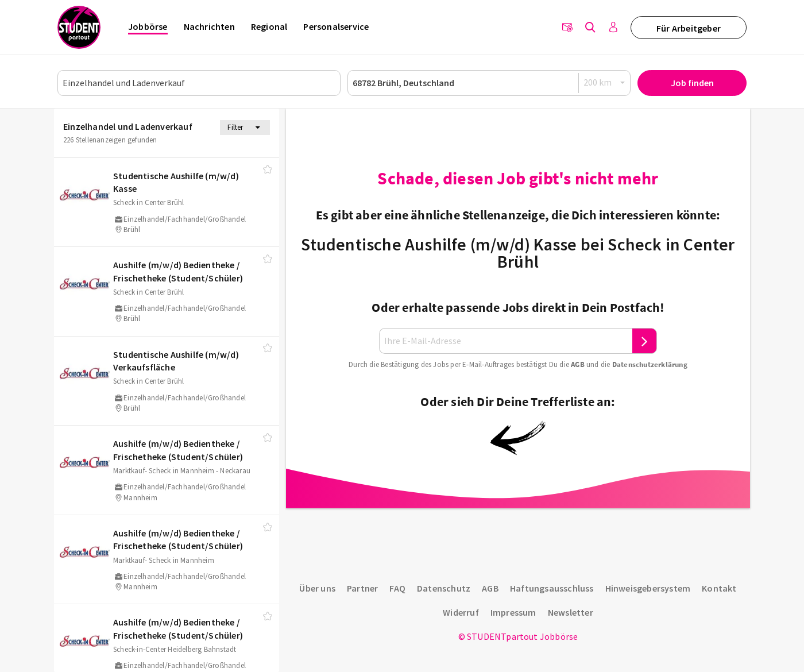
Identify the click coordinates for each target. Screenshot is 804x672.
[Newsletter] (567, 28)
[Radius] (605, 82)
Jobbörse (148, 26)
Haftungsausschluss (552, 588)
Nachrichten (209, 26)
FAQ (397, 588)
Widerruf (461, 612)
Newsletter (571, 612)
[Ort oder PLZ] (489, 83)
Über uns (317, 588)
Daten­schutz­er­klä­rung (650, 364)
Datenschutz (444, 588)
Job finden (692, 83)
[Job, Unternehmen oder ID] (199, 83)
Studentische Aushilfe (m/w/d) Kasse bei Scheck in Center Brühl (518, 253)
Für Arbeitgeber (689, 28)
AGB (578, 364)
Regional (269, 26)
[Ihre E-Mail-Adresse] (506, 341)
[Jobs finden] (590, 28)
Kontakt (719, 588)
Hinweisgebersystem (648, 588)
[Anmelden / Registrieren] (613, 28)
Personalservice (336, 26)
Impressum (513, 612)
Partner (362, 588)
